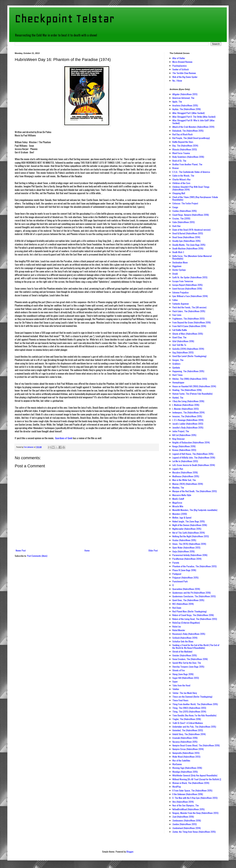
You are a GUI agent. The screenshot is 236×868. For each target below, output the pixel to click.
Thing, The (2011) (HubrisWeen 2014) (189, 711)
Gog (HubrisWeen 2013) (183, 352)
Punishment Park (180, 581)
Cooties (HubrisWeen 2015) (185, 211)
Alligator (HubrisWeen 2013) (185, 94)
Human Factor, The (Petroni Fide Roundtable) (192, 394)
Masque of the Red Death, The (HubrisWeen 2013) (195, 491)
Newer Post (21, 550)
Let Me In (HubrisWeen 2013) (185, 461)
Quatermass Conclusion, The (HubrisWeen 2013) (194, 596)
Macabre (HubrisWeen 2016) (185, 472)
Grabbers (176, 364)
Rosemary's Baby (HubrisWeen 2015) (189, 634)
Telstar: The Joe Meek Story (185, 693)
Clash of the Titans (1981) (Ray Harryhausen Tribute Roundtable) (195, 198)
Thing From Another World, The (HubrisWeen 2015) (195, 704)
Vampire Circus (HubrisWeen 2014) (188, 749)
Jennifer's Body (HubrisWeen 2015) (188, 427)
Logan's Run (178, 469)
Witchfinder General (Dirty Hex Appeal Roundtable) (195, 775)
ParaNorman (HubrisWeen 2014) (187, 559)
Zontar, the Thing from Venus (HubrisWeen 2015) (194, 832)
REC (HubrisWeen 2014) (183, 604)
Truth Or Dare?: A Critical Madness (188, 723)
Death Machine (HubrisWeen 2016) (188, 248)
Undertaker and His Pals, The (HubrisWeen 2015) (194, 727)
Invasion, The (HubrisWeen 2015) (187, 416)
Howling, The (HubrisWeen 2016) (187, 390)
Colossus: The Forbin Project (185, 203)
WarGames (177, 764)
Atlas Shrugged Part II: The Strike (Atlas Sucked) (194, 117)
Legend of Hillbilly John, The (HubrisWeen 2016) (194, 457)
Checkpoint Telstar (65, 18)
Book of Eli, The (179, 161)
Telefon (176, 689)
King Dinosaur (179, 439)
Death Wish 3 (178, 252)
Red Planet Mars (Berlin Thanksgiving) (190, 611)
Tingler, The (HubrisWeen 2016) (187, 719)
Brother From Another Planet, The (187, 164)
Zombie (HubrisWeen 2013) (185, 824)
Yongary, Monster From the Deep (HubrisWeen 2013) (195, 813)
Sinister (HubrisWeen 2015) (185, 655)
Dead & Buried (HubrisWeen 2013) (188, 233)
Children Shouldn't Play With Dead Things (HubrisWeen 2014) (191, 188)
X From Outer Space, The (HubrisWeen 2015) (192, 790)
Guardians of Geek (64, 438)
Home (87, 550)
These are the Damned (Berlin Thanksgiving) (192, 697)
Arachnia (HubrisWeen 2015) (185, 105)
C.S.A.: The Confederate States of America (191, 172)
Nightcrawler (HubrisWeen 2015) (187, 529)
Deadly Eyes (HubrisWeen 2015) (186, 241)
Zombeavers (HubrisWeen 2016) (187, 820)
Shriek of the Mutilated (182, 651)
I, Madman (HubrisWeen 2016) (186, 405)
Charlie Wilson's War (182, 179)
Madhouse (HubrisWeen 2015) (186, 476)
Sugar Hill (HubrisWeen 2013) (186, 678)
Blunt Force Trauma (181, 153)
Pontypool (177, 574)
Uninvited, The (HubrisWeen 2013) (188, 730)
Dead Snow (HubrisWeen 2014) (186, 237)
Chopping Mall (179, 193)
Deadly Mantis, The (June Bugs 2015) (189, 245)
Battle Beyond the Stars (183, 142)
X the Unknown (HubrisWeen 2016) (188, 794)
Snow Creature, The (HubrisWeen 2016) (190, 659)
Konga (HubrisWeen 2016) (184, 446)
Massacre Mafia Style (182, 495)
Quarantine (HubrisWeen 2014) (186, 589)
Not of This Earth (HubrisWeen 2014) (189, 533)
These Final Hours (180, 700)
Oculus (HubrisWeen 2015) (184, 540)
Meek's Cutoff (178, 499)
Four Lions (177, 315)
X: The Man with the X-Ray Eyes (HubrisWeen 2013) (195, 798)
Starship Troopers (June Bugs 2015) (188, 667)
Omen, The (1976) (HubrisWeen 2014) (189, 544)
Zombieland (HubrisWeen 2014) (187, 828)
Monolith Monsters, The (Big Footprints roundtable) (195, 510)
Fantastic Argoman (181, 304)
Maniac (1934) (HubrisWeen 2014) (188, 484)
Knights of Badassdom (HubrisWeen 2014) (191, 442)
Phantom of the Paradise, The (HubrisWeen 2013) (195, 566)
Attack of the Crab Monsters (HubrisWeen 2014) (193, 127)
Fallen (175, 300)
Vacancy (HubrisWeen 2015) (185, 742)
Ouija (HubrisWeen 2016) (184, 551)
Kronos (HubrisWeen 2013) (184, 450)
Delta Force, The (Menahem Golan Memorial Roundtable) (192, 257)
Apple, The (177, 102)
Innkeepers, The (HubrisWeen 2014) (189, 412)
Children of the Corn (181, 183)
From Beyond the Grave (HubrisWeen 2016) (192, 322)
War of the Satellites (181, 760)
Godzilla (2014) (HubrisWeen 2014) (188, 349)
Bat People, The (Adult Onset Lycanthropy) (191, 138)
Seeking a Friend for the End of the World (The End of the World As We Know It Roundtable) (196, 646)
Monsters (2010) (180, 514)
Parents (176, 563)
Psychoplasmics (180, 66)
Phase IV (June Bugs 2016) (184, 570)
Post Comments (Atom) (37, 556)
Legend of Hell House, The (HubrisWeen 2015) (193, 454)
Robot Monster (179, 630)
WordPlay (177, 787)
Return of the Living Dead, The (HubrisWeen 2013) (195, 619)
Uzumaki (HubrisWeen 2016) (185, 738)
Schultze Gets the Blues (183, 641)
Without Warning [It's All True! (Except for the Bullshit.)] (197, 779)
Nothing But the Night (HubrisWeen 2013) (191, 536)
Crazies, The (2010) (181, 218)
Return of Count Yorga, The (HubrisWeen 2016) (193, 615)
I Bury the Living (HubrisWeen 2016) (188, 401)
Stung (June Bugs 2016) (183, 674)
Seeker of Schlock (181, 69)
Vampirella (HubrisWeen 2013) (186, 753)
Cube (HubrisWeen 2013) (184, 222)
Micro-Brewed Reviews (182, 62)
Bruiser (176, 168)
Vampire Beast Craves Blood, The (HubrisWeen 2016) (196, 745)
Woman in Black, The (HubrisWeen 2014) (191, 783)
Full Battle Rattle (180, 330)
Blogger (130, 852)
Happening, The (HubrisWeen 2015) (188, 371)
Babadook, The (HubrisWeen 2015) (188, 131)
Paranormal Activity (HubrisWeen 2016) (190, 555)
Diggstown (177, 266)
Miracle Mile (178, 506)
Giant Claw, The (179, 337)
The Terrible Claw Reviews (184, 73)
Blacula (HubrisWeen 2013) (185, 149)
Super (175, 681)
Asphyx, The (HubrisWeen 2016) (187, 109)
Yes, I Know (177, 81)
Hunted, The (178, 397)
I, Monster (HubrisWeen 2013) (186, 409)
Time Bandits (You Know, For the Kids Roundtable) (194, 715)
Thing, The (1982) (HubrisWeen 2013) (189, 708)
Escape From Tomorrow (183, 281)
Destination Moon (180, 262)
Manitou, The (178, 487)
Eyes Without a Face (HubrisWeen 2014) (190, 296)
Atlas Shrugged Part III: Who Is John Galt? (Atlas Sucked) (194, 122)
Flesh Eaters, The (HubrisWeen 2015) (189, 311)
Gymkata (176, 367)
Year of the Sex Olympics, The (186, 805)
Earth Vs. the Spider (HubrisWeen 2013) (190, 277)
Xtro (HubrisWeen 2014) (183, 802)
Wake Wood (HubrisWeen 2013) (186, 757)
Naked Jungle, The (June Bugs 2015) (189, 521)
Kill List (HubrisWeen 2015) (184, 435)
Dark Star (177, 226)
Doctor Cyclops (179, 270)
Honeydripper (178, 382)
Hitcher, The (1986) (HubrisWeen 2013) (190, 379)
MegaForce (177, 503)
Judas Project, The (181, 431)
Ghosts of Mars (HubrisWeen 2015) (188, 334)
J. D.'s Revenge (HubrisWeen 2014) (188, 420)
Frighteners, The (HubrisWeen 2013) (189, 319)
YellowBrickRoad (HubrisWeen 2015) (189, 809)
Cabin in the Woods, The (183, 175)
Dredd (175, 274)
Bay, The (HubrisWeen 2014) (185, 145)
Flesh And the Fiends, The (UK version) (189, 307)
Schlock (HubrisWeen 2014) (185, 638)
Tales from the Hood (181, 685)
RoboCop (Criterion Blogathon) (186, 623)
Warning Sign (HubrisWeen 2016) (187, 768)
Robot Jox (177, 626)
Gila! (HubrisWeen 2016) (183, 341)
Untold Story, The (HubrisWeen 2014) (189, 734)
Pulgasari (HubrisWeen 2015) (185, 577)
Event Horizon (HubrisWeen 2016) (187, 289)
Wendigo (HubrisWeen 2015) (185, 772)
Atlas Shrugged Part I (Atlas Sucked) (189, 113)
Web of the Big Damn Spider (185, 77)
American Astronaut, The (183, 98)
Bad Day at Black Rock (182, 134)
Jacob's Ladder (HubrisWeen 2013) (188, 424)
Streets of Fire (179, 670)
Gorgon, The (178, 360)
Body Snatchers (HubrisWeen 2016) (188, 157)
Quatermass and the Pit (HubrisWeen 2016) (192, 593)
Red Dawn (177, 608)
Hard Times (178, 375)
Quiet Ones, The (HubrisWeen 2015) (188, 600)
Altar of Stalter (179, 58)
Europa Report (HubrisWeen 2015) (188, 285)
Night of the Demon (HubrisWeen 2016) (190, 525)
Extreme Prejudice (181, 292)
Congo (175, 207)
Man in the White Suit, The (184, 480)
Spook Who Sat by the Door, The (187, 663)
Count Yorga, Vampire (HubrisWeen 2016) (191, 215)
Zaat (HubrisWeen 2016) (183, 817)
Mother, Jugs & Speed (182, 517)
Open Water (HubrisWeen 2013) (186, 547)
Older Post (153, 550)
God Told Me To (179, 345)
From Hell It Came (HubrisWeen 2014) (189, 326)
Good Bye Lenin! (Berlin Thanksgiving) (189, 356)
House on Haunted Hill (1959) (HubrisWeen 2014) (194, 386)
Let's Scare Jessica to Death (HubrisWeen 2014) (194, 465)
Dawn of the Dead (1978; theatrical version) (191, 230)
